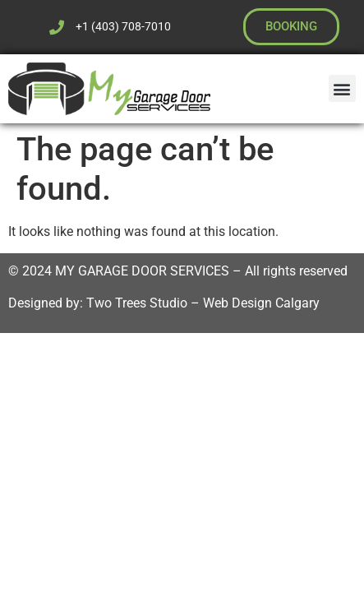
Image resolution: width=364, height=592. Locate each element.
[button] (342, 88)
